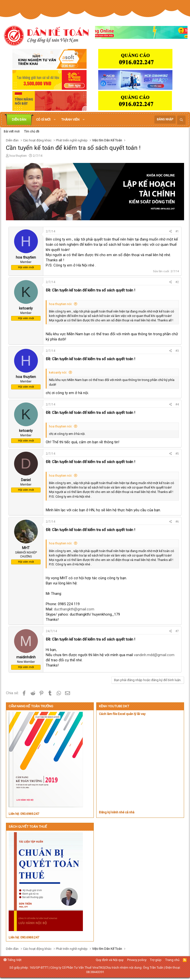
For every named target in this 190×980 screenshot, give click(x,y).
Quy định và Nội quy (110, 960)
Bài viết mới (12, 132)
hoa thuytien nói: (61, 304)
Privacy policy (137, 960)
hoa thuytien (18, 156)
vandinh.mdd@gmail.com (154, 655)
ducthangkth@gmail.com (74, 609)
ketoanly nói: (58, 372)
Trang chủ (172, 960)
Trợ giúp (156, 960)
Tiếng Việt (12, 960)
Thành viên (70, 120)
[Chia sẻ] (171, 232)
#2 (177, 282)
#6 (177, 522)
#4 (177, 404)
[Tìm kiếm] (181, 120)
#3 (177, 351)
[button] (55, 120)
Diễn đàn (19, 120)
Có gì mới (43, 120)
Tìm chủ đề (32, 132)
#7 (177, 631)
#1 (177, 231)
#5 (177, 454)
